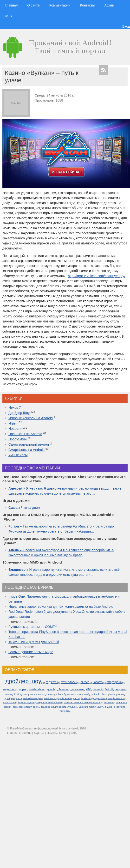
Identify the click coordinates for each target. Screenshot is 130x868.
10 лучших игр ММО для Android (34, 642)
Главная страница (19, 733)
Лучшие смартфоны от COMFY (33, 627)
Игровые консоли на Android (31, 418)
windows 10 (50, 698)
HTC (88, 689)
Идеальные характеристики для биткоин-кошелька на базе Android (61, 607)
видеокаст (9, 689)
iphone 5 (61, 694)
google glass (99, 698)
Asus (26, 694)
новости (98, 682)
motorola (96, 694)
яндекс (108, 707)
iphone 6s (109, 702)
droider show (37, 689)
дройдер (9, 698)
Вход (126, 26)
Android (109, 689)
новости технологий (78, 694)
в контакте (120, 707)
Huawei (50, 694)
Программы (18, 439)
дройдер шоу (23, 681)
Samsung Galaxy (88, 707)
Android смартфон (32, 698)
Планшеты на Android (25, 434)
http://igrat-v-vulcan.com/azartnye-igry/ (97, 276)
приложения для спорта (53, 707)
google (51, 689)
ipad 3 (76, 698)
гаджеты (52, 682)
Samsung (64, 689)
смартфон (120, 689)
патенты (64, 711)
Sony (105, 694)
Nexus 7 (15, 407)
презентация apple (29, 707)
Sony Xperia (10, 702)
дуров (121, 694)
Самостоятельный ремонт (29, 444)
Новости (15, 429)
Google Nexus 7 (116, 698)
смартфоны (114, 682)
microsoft (98, 689)
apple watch (65, 698)
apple (23, 689)
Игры (12, 423)
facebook (86, 698)
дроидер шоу (37, 694)
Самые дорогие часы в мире (31, 652)
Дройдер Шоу (19, 413)
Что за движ (24, 508)
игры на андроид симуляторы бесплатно (40, 702)
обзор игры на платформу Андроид (83, 702)
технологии (69, 682)
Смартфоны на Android (26, 450)
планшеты (78, 689)
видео (8, 694)
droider (17, 694)
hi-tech (85, 682)
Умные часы (18, 455)
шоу (101, 707)
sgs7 (18, 698)
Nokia (113, 694)
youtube (72, 707)
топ (15, 707)
